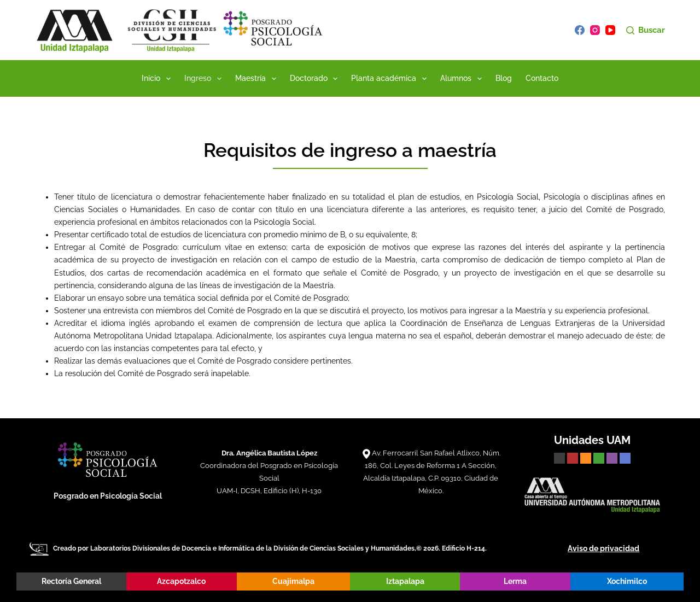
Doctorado (316, 79)
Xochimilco (627, 581)
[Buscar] (646, 30)
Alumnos (463, 79)
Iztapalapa (405, 581)
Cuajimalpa (293, 581)
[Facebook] (580, 30)
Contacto (542, 78)
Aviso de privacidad (603, 548)
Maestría (258, 79)
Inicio (158, 79)
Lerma (515, 581)
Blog (504, 78)
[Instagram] (595, 30)
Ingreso (205, 79)
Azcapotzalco (181, 581)
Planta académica (391, 79)
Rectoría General (71, 581)
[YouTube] (610, 30)
